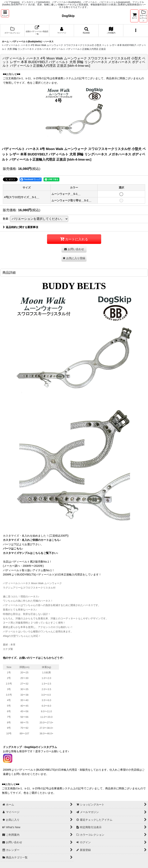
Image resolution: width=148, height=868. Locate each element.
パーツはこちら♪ (13, 549)
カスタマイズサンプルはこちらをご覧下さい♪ (31, 553)
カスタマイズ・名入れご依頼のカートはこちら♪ (32, 540)
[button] (5, 13)
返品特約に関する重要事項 (21, 227)
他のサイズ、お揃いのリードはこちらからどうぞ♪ (33, 658)
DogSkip (68, 16)
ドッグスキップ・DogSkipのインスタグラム (30, 747)
